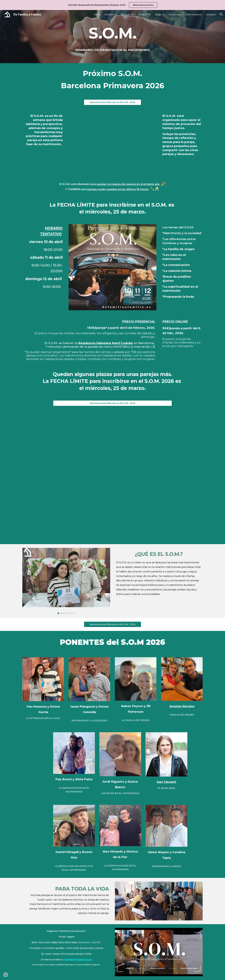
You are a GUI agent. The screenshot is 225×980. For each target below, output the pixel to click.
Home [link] (97, 14)
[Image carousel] (66, 581)
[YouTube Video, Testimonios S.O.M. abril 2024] (159, 443)
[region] (112, 5)
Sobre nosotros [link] (194, 14)
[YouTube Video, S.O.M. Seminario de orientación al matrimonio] (112, 142)
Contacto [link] (211, 14)
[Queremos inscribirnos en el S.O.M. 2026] (112, 102)
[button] (221, 14)
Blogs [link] (158, 14)
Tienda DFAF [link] (144, 14)
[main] (112, 37)
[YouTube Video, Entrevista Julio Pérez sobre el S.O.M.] (159, 510)
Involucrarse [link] (175, 14)
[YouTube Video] (66, 443)
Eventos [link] (109, 14)
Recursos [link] (125, 14)
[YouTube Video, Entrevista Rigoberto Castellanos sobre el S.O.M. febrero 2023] (66, 510)
